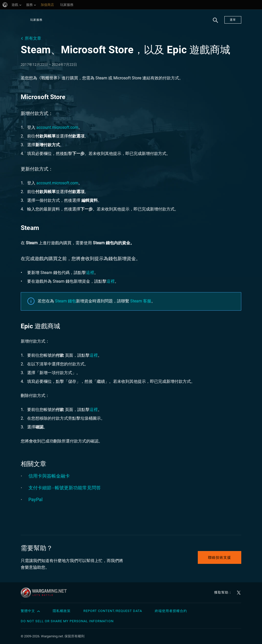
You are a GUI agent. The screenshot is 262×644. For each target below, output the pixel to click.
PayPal (35, 499)
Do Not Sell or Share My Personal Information (67, 621)
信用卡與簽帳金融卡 (49, 476)
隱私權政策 (62, 611)
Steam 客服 (141, 301)
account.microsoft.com (57, 127)
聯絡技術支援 (220, 557)
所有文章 (33, 38)
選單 (233, 20)
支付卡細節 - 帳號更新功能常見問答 (65, 488)
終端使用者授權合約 (171, 611)
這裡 (90, 273)
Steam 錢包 (65, 301)
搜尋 (214, 23)
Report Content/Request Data (113, 611)
